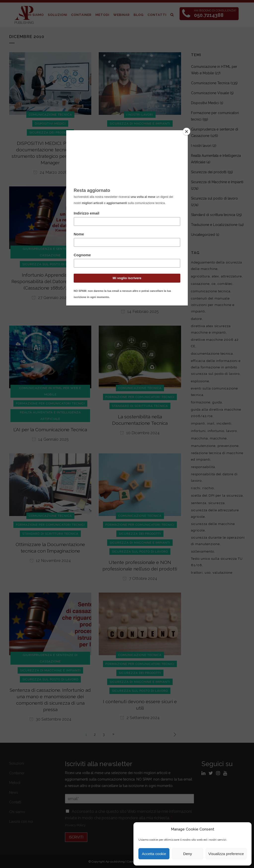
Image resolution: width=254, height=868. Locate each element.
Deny (188, 854)
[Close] (187, 131)
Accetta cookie (154, 854)
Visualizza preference (226, 854)
